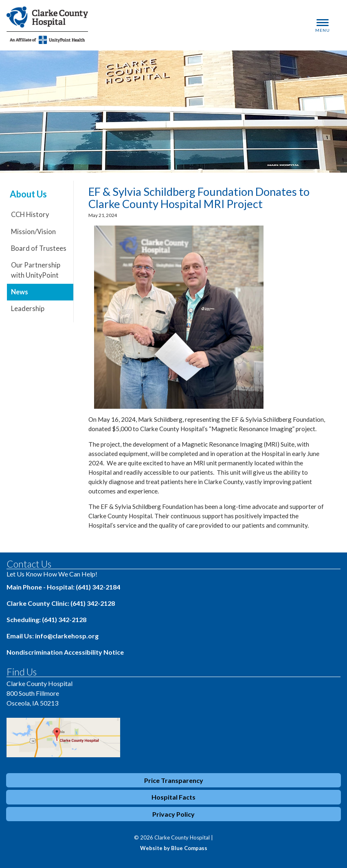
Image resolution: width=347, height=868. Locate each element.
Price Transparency (174, 780)
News (20, 292)
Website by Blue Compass (174, 848)
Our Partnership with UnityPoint (36, 270)
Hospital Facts (173, 797)
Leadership (28, 309)
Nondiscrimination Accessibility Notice (65, 652)
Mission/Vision (33, 232)
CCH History (30, 215)
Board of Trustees (39, 248)
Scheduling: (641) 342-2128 (46, 619)
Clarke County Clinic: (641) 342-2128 (61, 603)
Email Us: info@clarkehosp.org (53, 636)
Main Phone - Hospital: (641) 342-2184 (63, 587)
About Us (28, 194)
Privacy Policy (173, 814)
